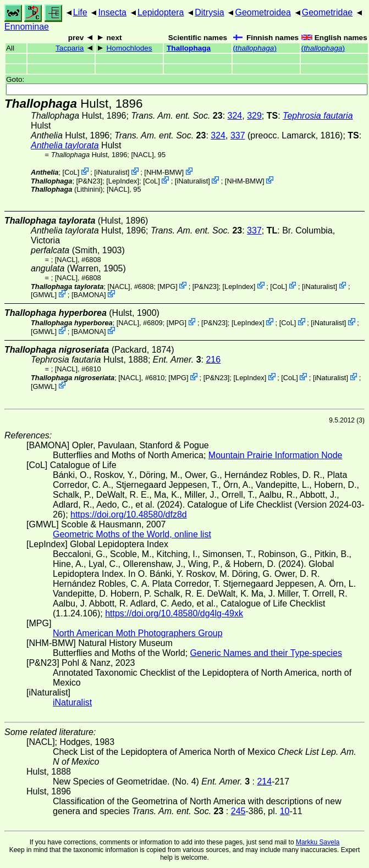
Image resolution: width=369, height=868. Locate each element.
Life (80, 12)
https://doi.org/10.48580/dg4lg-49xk (174, 613)
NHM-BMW (164, 172)
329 (254, 116)
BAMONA (89, 295)
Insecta (112, 12)
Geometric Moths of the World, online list (132, 534)
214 (264, 781)
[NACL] (142, 155)
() (255, 48)
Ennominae (27, 27)
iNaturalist (112, 172)
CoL (71, 172)
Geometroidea (263, 12)
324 (235, 116)
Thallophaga (189, 48)
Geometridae (327, 12)
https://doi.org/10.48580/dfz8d (129, 514)
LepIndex (123, 181)
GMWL (44, 295)
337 (238, 135)
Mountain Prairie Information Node (276, 455)
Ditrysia (209, 12)
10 (285, 811)
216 (213, 360)
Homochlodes (130, 48)
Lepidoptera (161, 12)
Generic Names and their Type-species (266, 653)
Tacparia (70, 48)
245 (238, 811)
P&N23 (89, 181)
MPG (167, 286)
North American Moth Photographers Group (138, 633)
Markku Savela (318, 842)
